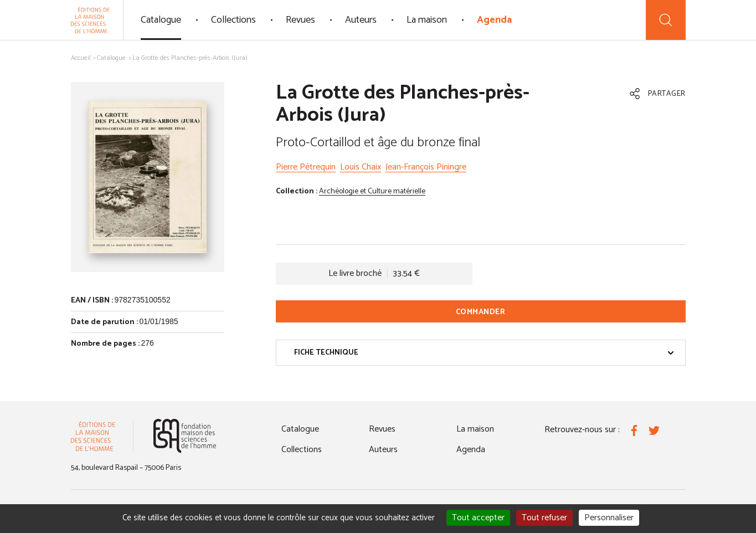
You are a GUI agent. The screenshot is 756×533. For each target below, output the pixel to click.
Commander (481, 312)
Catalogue (161, 20)
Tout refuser (544, 518)
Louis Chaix (361, 167)
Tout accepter (478, 518)
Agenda (494, 20)
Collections (233, 20)
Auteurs (361, 20)
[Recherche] (666, 20)
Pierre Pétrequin (306, 167)
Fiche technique (484, 353)
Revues (300, 20)
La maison (427, 20)
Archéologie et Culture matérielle (372, 191)
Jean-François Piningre (426, 167)
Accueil (81, 58)
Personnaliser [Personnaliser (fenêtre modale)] (609, 518)
